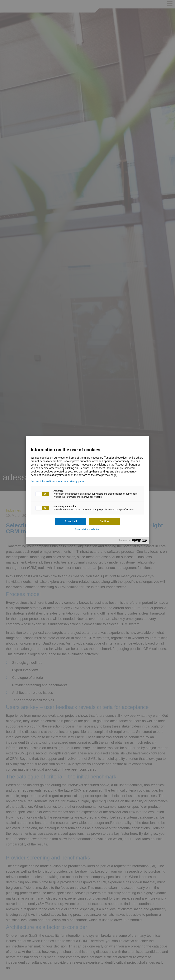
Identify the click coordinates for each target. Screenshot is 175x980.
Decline (104, 521)
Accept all (71, 521)
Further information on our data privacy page (57, 481)
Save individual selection (88, 529)
